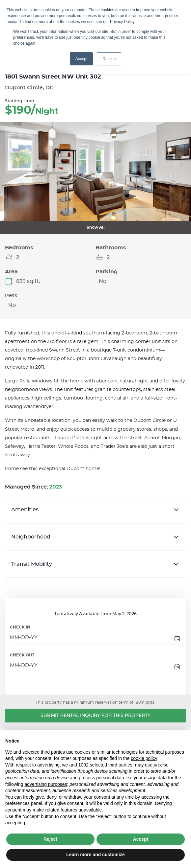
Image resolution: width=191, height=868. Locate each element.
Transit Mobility (95, 564)
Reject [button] (50, 839)
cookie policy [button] (144, 758)
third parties (120, 765)
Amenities (95, 510)
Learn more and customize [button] (95, 855)
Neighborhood (95, 537)
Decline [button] (109, 59)
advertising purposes (46, 784)
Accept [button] (82, 59)
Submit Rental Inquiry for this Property (95, 716)
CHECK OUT (22, 655)
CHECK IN (20, 627)
